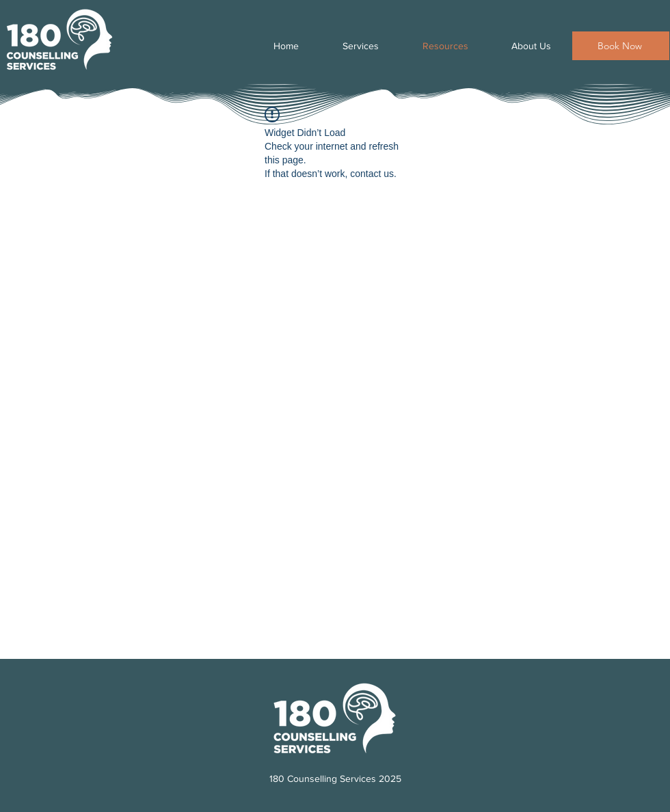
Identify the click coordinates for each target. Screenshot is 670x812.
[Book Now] (621, 46)
